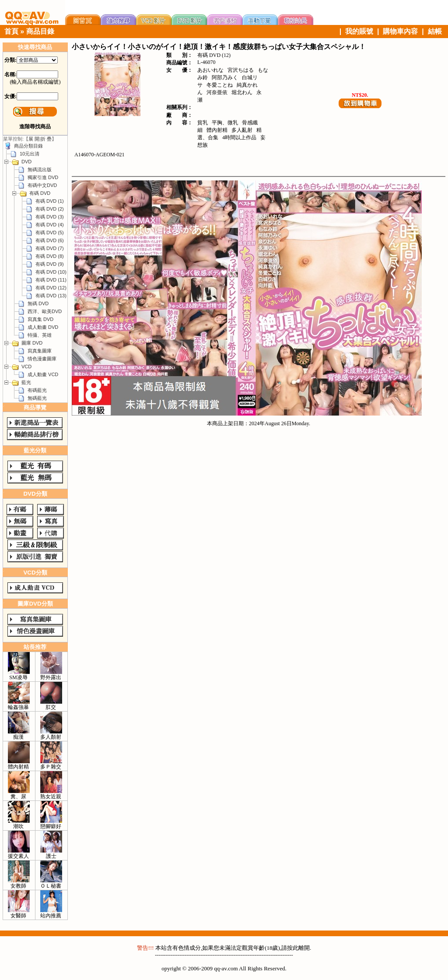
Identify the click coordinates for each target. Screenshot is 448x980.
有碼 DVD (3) (50, 217)
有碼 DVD (40, 193)
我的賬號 (359, 31)
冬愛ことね (220, 85)
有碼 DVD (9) (50, 264)
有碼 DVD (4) (50, 225)
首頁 (11, 31)
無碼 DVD (38, 303)
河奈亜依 (217, 92)
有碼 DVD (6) (50, 240)
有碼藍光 (37, 390)
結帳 (435, 31)
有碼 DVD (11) (51, 280)
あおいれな (210, 70)
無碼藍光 (37, 398)
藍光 (26, 382)
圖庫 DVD (32, 343)
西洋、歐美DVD (45, 311)
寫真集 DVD (40, 319)
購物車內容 (400, 31)
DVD (26, 162)
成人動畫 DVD (43, 327)
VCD (26, 367)
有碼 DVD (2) (50, 209)
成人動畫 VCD (43, 374)
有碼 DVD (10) (51, 272)
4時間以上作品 (239, 137)
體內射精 (217, 130)
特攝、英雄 (40, 335)
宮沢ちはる (241, 70)
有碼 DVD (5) (50, 233)
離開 (304, 948)
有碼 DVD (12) (51, 288)
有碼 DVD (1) (50, 201)
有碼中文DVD (42, 185)
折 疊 (46, 139)
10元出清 (30, 154)
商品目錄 (40, 31)
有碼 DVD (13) (51, 296)
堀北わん (242, 92)
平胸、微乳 (225, 123)
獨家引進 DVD (43, 177)
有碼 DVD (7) (50, 248)
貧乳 (203, 123)
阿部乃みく (225, 78)
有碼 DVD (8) (50, 256)
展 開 (34, 139)
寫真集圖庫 (40, 351)
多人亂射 (242, 130)
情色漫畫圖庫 (42, 359)
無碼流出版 (40, 169)
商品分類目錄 (28, 146)
